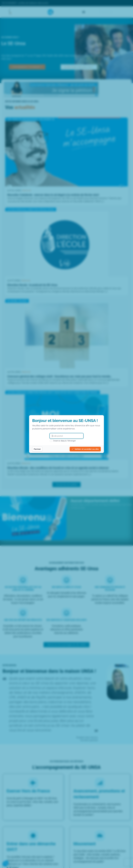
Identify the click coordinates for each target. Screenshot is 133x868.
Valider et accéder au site (85, 449)
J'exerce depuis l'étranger (63, 441)
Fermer (37, 449)
